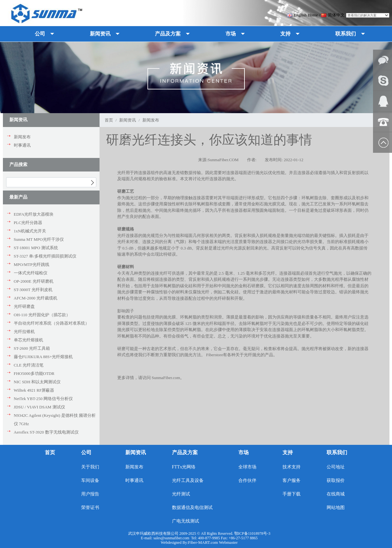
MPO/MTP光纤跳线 (32, 264)
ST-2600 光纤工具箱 (32, 348)
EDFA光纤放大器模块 (34, 214)
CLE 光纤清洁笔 (29, 365)
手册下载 (292, 494)
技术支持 (292, 467)
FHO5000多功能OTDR (34, 373)
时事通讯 (22, 145)
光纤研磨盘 (24, 306)
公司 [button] (40, 34)
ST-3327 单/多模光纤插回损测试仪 (45, 256)
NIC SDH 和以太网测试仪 (37, 382)
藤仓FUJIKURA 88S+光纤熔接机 (43, 357)
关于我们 (90, 467)
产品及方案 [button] (168, 34)
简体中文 (333, 15)
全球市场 (247, 467)
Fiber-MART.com (204, 542)
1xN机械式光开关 (30, 231)
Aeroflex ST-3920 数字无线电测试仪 (46, 432)
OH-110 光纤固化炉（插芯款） (42, 315)
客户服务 (292, 480)
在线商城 (336, 494)
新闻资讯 (128, 120)
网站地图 (336, 508)
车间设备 (90, 480)
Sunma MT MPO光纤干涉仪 (39, 239)
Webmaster (228, 542)
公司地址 (336, 467)
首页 (109, 120)
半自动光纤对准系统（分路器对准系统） (52, 323)
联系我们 (337, 452)
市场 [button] (231, 34)
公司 (86, 452)
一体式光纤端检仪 (31, 273)
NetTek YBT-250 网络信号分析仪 (43, 399)
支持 (288, 452)
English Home (302, 15)
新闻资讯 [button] (100, 34)
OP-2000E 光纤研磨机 (34, 281)
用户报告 (90, 494)
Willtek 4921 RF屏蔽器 (34, 390)
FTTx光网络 (184, 467)
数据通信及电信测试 (192, 508)
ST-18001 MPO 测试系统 (36, 248)
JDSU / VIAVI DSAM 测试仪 (39, 407)
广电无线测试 (186, 521)
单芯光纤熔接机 (29, 340)
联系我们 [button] (346, 34)
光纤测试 (181, 494)
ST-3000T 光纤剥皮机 (33, 290)
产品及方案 (185, 452)
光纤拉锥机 (24, 332)
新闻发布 (22, 137)
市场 (244, 452)
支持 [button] (285, 34)
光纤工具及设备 (188, 480)
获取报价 (336, 480)
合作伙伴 (247, 480)
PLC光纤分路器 (28, 223)
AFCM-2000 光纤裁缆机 (36, 298)
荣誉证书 (90, 508)
